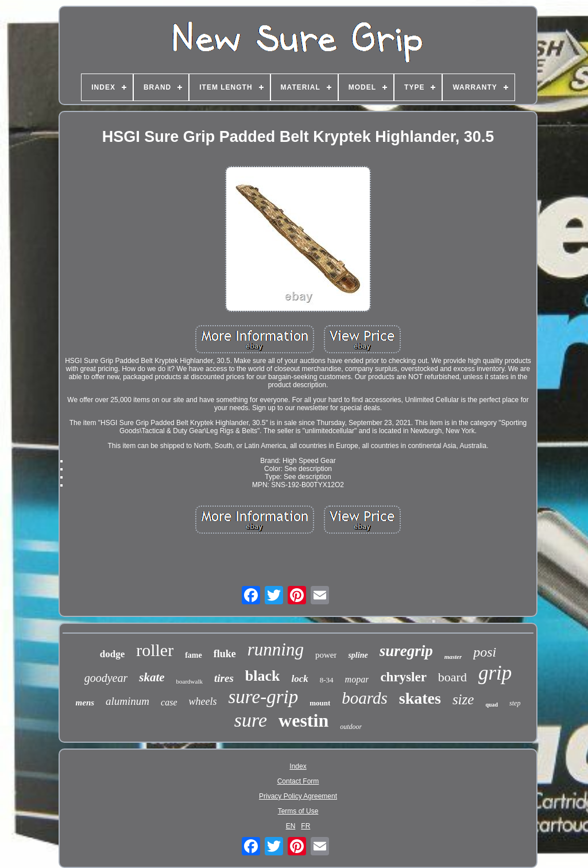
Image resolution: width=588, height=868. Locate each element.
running (276, 649)
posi (485, 652)
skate (152, 677)
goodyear (106, 678)
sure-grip (264, 697)
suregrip (406, 651)
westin (303, 720)
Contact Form (298, 781)
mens (85, 703)
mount (320, 703)
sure (251, 720)
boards (365, 698)
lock (299, 679)
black (263, 676)
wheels (203, 701)
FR (305, 826)
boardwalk (189, 681)
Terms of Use (298, 811)
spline (358, 655)
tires (224, 678)
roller (155, 650)
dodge (112, 654)
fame (194, 655)
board (452, 677)
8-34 (327, 680)
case (169, 702)
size (463, 699)
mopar (357, 679)
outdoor (351, 727)
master (453, 657)
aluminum (127, 701)
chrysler (403, 677)
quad (492, 705)
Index (298, 766)
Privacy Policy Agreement (298, 796)
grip (495, 673)
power (326, 655)
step (515, 703)
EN (291, 826)
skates (420, 698)
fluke (225, 654)
